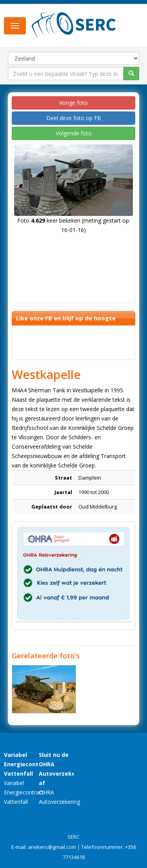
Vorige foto (73, 103)
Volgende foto (74, 133)
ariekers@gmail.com (52, 847)
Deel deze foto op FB (74, 118)
